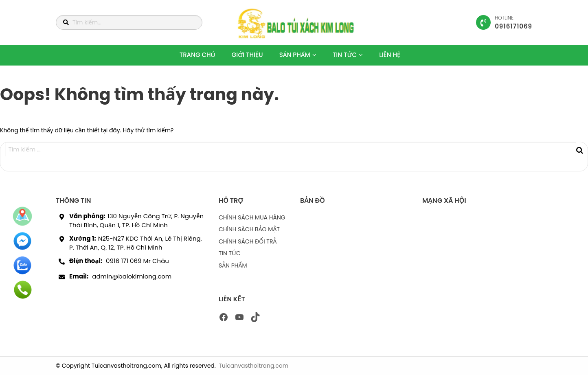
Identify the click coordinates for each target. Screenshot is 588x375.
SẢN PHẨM (295, 55)
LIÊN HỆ (390, 55)
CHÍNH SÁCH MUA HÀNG (252, 217)
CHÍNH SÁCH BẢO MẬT (249, 229)
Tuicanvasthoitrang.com (253, 366)
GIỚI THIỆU (247, 55)
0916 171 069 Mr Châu (137, 261)
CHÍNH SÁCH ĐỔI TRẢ (248, 241)
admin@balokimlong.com (132, 276)
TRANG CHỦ (197, 55)
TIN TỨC (345, 55)
